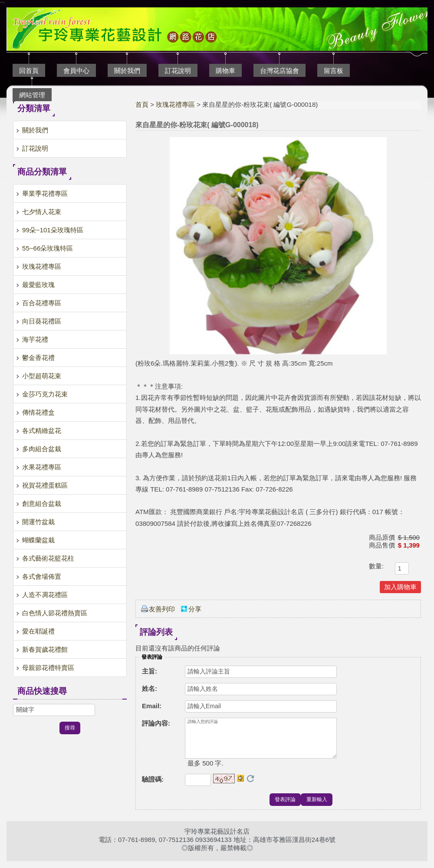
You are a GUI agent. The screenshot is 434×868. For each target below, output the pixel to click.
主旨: (150, 671)
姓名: (150, 688)
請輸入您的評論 (261, 742)
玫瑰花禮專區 (175, 104)
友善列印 (162, 609)
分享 (195, 609)
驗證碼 (153, 786)
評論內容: (156, 723)
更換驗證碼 (250, 785)
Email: (152, 706)
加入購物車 (400, 587)
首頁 (142, 104)
